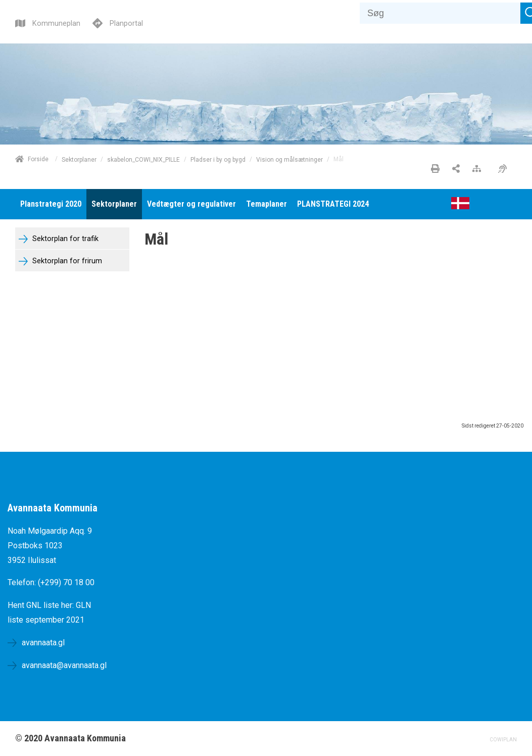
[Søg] (440, 13)
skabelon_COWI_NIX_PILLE (143, 159)
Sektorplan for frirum (66, 261)
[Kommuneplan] (48, 22)
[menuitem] (51, 204)
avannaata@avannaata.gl (64, 665)
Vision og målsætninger (289, 159)
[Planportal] (118, 22)
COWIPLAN (503, 740)
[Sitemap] (479, 169)
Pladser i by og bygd (218, 159)
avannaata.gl (43, 643)
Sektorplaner (79, 159)
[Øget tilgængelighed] (505, 169)
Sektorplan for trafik (64, 239)
